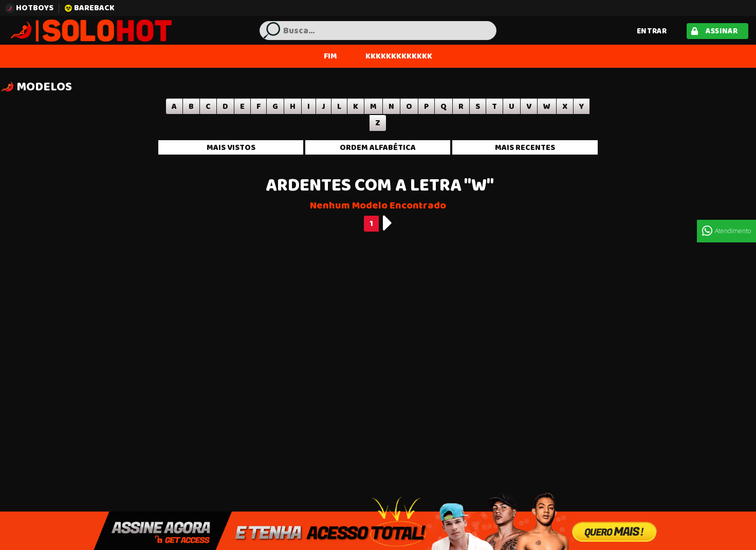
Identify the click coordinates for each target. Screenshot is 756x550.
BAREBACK (89, 8)
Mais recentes (525, 147)
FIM (330, 56)
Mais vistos (231, 147)
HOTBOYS (29, 8)
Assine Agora (378, 530)
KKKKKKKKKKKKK (399, 56)
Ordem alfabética (378, 147)
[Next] (388, 223)
